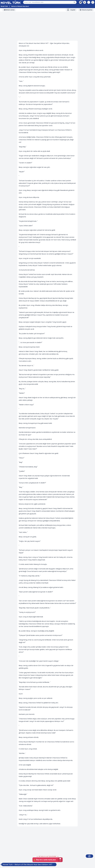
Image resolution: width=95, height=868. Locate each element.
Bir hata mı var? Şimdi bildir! (48, 856)
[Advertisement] (47, 26)
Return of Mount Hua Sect (20, 6)
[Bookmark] (71, 10)
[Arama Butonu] (75, 2)
